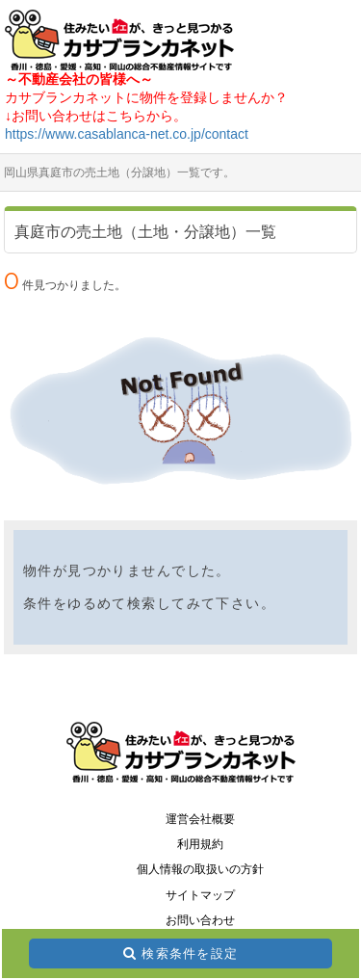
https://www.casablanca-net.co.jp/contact (127, 134)
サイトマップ (200, 895)
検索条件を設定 (190, 954)
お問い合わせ (200, 920)
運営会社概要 (200, 819)
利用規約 (200, 844)
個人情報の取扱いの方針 (200, 869)
